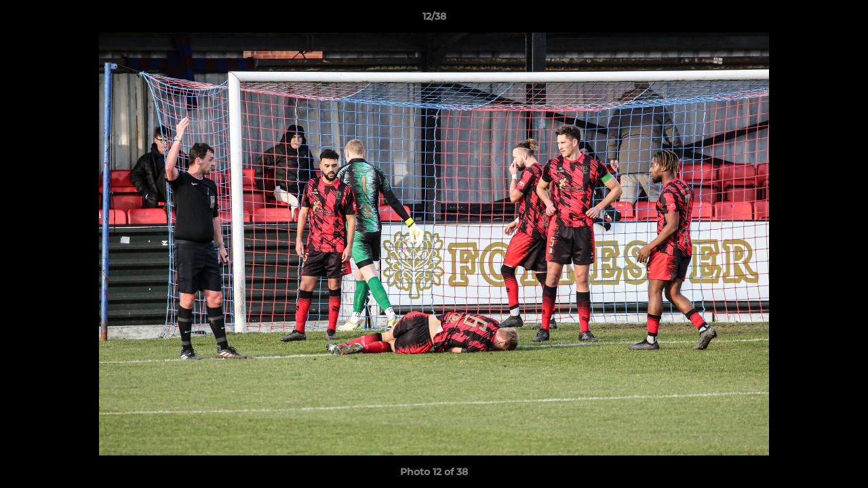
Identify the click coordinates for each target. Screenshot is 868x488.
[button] (844, 20)
